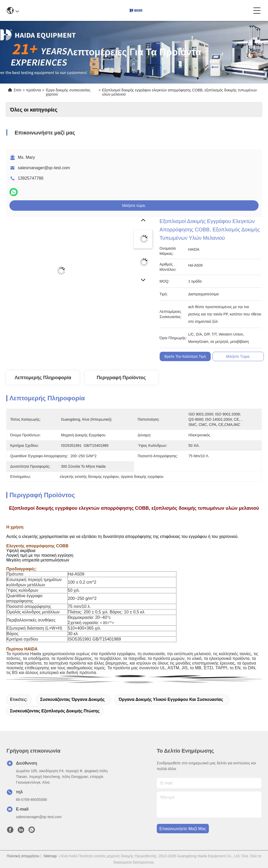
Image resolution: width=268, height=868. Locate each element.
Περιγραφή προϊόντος (121, 378)
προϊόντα (34, 90)
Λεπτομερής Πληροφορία (43, 378)
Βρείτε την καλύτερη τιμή (185, 356)
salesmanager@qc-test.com (44, 168)
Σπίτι (17, 90)
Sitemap (50, 856)
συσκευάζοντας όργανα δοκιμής (72, 699)
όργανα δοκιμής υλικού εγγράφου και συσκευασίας (171, 699)
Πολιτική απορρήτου (23, 856)
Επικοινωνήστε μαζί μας (183, 829)
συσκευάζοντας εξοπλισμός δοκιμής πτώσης (55, 711)
